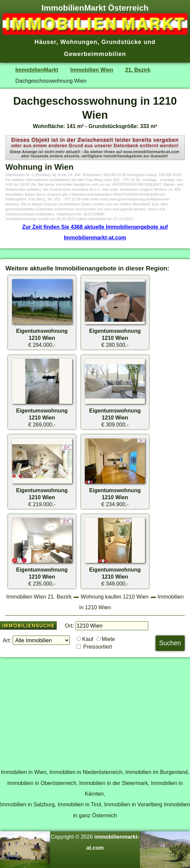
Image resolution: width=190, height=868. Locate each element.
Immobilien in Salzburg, (28, 804)
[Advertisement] (95, 709)
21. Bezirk (138, 70)
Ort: (69, 626)
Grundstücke (122, 42)
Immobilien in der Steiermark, (114, 783)
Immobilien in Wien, (25, 772)
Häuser (45, 42)
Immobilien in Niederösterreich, (87, 772)
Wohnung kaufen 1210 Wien (115, 597)
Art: (7, 640)
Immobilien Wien (92, 70)
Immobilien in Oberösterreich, (43, 783)
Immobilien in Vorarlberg (133, 804)
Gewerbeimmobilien (95, 54)
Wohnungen (79, 42)
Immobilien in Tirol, (80, 804)
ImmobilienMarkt (37, 70)
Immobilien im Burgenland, (157, 772)
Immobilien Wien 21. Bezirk (39, 597)
